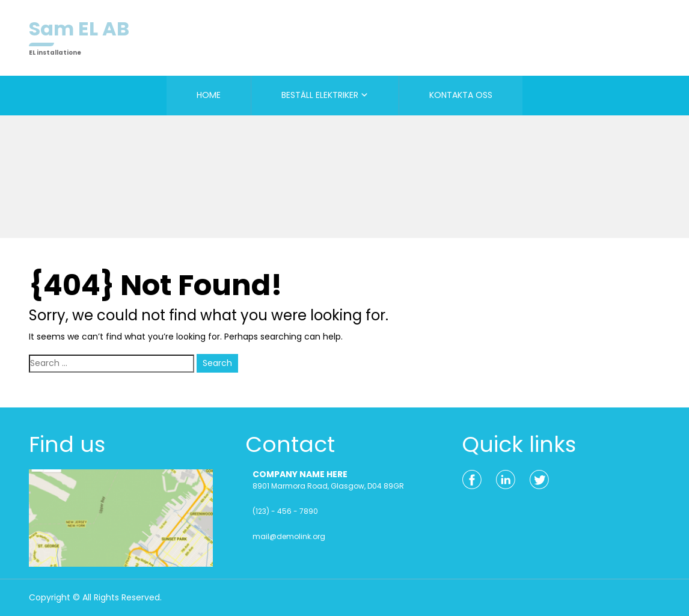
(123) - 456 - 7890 (285, 511)
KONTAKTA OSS (461, 95)
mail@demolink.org (289, 536)
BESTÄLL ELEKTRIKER (320, 95)
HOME (209, 95)
